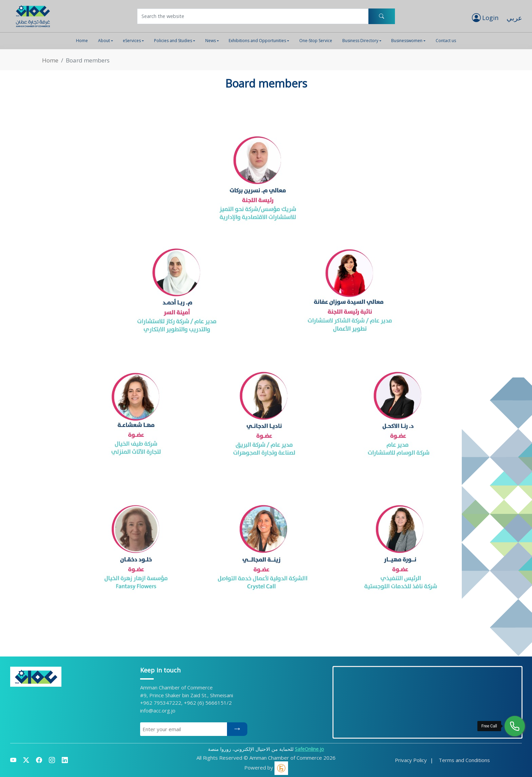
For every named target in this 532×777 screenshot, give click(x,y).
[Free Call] (515, 726)
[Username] (253, 16)
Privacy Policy (411, 760)
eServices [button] (132, 41)
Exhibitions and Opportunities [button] (257, 41)
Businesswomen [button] (407, 41)
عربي (514, 18)
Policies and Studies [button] (173, 41)
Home (82, 41)
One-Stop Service (316, 41)
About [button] (104, 41)
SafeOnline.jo (309, 749)
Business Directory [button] (360, 41)
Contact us (446, 41)
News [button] (211, 41)
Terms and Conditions (464, 760)
